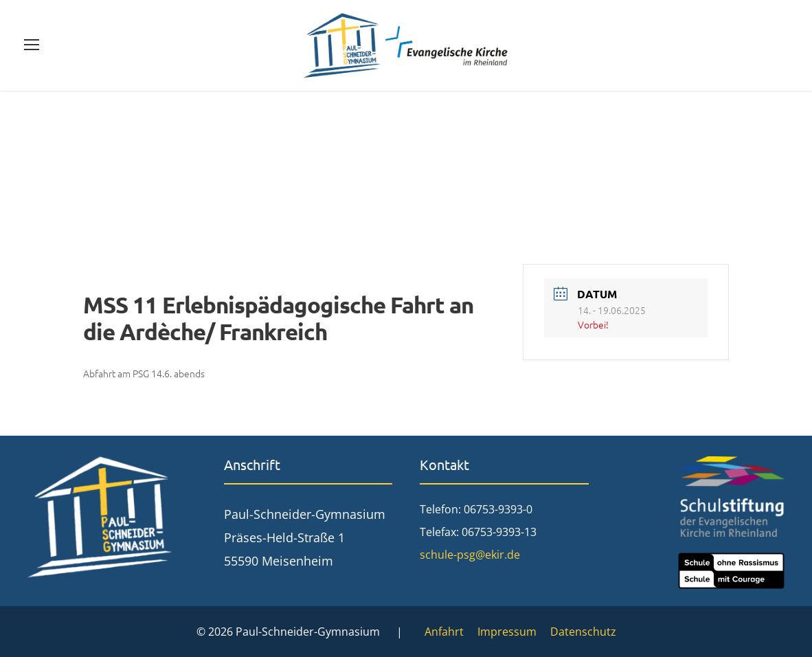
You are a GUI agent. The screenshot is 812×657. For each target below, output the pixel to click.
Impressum (507, 632)
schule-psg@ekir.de (470, 555)
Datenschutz (583, 632)
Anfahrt (444, 632)
